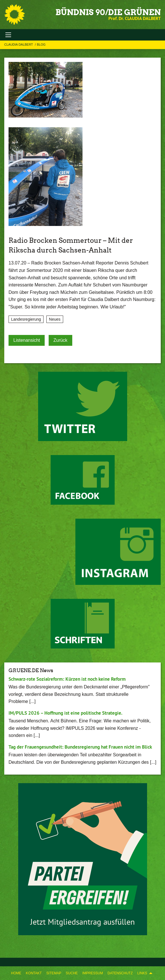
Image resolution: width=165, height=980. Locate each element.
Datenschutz (120, 973)
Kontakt (34, 973)
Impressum (93, 973)
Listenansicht (27, 340)
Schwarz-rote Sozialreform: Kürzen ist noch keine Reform (67, 679)
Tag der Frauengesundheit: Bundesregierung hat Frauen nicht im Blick (80, 747)
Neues (55, 319)
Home (16, 973)
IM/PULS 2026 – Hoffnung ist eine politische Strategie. (65, 713)
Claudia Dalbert (19, 45)
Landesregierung (26, 319)
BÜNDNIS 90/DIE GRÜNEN (108, 12)
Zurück (60, 340)
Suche (72, 973)
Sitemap (54, 973)
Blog (41, 45)
